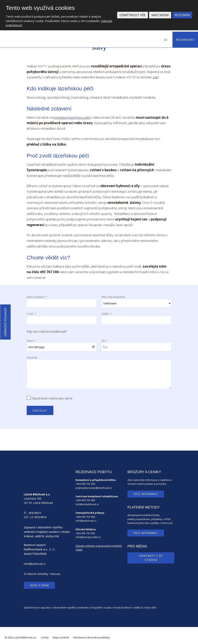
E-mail (31, 313)
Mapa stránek (61, 635)
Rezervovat (185, 40)
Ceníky (45, 635)
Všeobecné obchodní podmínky (91, 635)
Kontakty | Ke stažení (151, 555)
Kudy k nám (39, 583)
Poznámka (32, 355)
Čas (105, 339)
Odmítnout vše (133, 15)
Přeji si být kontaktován (113, 297)
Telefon (107, 313)
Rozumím (182, 15)
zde (155, 77)
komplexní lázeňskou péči (72, 117)
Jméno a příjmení (37, 297)
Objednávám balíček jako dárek (52, 396)
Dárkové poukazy (5, 322)
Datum (32, 339)
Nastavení (160, 15)
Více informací (146, 491)
